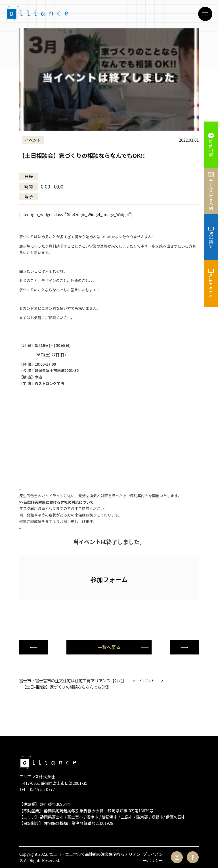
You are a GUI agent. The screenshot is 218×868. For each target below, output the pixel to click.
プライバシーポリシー (153, 857)
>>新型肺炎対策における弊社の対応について (56, 502)
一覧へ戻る (123, 647)
